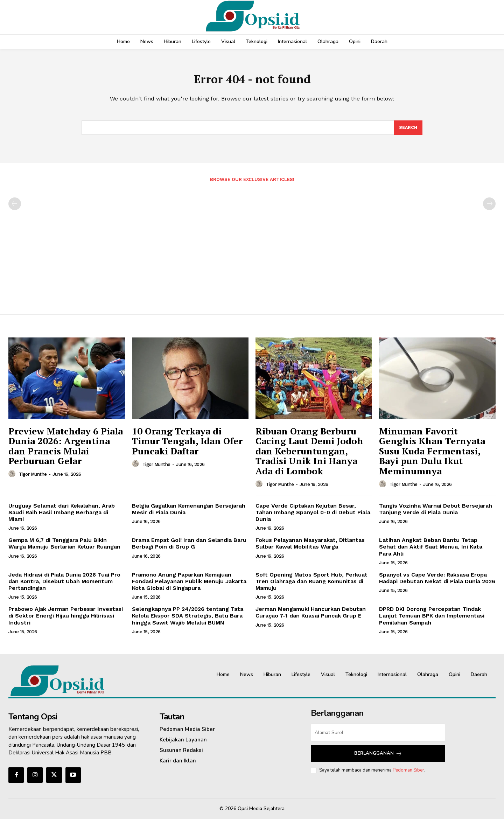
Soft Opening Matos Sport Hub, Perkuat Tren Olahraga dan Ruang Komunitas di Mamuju (311, 585)
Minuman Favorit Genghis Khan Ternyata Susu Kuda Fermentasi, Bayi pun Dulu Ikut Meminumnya (432, 455)
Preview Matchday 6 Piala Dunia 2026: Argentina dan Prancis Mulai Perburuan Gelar (66, 450)
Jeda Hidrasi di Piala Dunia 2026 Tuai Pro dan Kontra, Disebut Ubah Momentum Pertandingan (64, 585)
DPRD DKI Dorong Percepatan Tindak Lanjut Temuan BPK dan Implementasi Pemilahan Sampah (432, 620)
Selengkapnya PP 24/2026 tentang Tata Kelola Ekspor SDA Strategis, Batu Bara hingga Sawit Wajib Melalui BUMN (188, 620)
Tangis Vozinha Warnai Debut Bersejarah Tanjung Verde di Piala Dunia (436, 513)
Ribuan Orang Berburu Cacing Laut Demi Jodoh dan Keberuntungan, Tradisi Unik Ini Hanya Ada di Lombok (309, 455)
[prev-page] (15, 208)
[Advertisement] (252, 249)
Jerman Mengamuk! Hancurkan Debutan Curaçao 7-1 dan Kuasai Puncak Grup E (311, 616)
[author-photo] (13, 478)
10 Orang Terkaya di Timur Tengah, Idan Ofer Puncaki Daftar (187, 445)
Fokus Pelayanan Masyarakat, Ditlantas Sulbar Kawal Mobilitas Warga (310, 547)
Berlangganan (378, 758)
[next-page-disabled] (489, 208)
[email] (378, 737)
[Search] (408, 131)
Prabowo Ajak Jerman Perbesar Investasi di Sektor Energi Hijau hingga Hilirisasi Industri (66, 620)
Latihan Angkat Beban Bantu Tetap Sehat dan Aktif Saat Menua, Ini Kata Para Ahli (431, 551)
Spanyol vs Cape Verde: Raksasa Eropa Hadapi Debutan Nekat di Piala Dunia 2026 (437, 582)
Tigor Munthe (33, 478)
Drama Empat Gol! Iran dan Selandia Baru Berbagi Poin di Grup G (189, 547)
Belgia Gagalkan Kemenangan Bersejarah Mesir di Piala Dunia (189, 513)
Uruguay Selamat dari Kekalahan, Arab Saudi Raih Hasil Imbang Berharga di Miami (62, 517)
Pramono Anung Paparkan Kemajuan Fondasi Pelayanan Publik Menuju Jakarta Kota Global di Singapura (189, 585)
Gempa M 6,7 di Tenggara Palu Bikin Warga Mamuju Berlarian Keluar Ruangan (64, 547)
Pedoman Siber (408, 774)
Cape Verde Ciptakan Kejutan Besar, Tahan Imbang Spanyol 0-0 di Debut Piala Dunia (313, 517)
